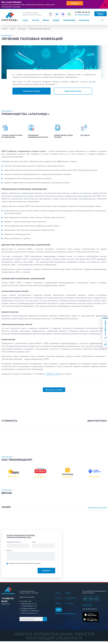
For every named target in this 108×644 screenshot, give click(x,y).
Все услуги (22, 29)
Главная (4, 29)
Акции (56, 20)
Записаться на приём (54, 390)
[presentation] (21, 569)
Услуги (35, 20)
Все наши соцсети (87, 605)
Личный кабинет (84, 15)
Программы (69, 20)
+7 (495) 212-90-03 (82, 12)
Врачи (46, 20)
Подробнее (75, 3)
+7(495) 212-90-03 (53, 374)
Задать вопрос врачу (73, 91)
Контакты (84, 20)
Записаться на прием (32, 91)
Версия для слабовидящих (65, 611)
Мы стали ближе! (11, 2)
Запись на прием (100, 14)
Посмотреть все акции (97, 507)
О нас (25, 20)
